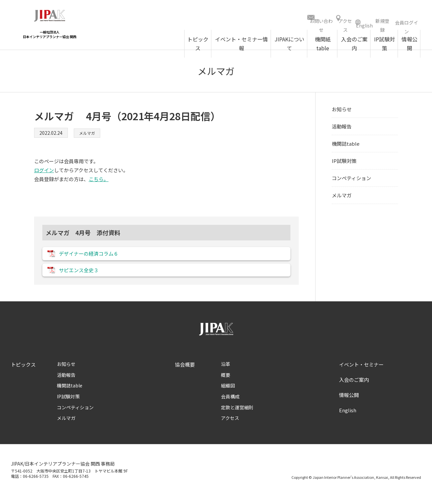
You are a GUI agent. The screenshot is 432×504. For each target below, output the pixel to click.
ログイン (44, 172)
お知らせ (342, 111)
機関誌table (346, 146)
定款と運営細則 (237, 415)
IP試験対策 (344, 163)
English (348, 417)
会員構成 (230, 404)
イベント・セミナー (361, 372)
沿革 (226, 371)
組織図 (228, 393)
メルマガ (88, 135)
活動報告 (342, 129)
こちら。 (99, 181)
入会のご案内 (354, 387)
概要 (226, 382)
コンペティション (351, 180)
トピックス (23, 372)
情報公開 (349, 402)
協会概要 (185, 372)
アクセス (230, 425)
